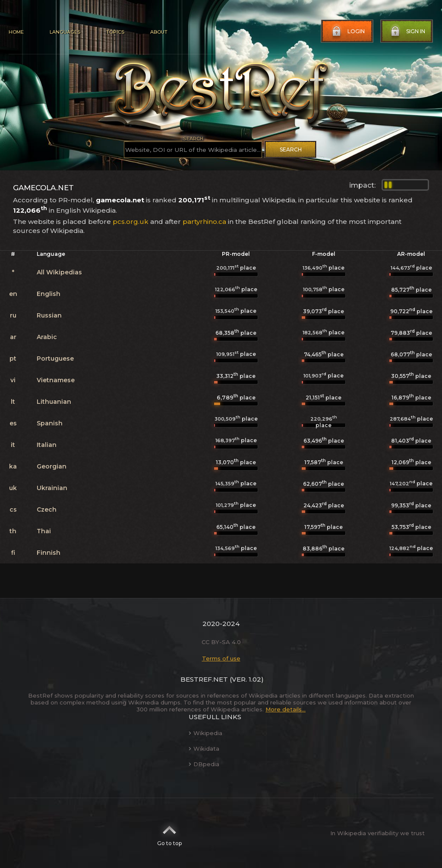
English (49, 294)
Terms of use (221, 658)
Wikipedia (205, 733)
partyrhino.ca (204, 222)
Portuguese (55, 359)
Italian (47, 445)
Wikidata (204, 748)
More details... (286, 709)
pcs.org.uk (131, 222)
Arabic (47, 337)
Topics (115, 32)
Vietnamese (56, 380)
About (159, 32)
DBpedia (204, 764)
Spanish (50, 423)
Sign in (407, 31)
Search (291, 149)
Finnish (49, 553)
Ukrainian (52, 488)
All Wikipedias (59, 272)
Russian (49, 315)
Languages (65, 32)
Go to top (169, 833)
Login (347, 31)
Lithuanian (54, 402)
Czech (47, 509)
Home (16, 32)
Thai (44, 531)
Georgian (52, 466)
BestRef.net (204, 679)
